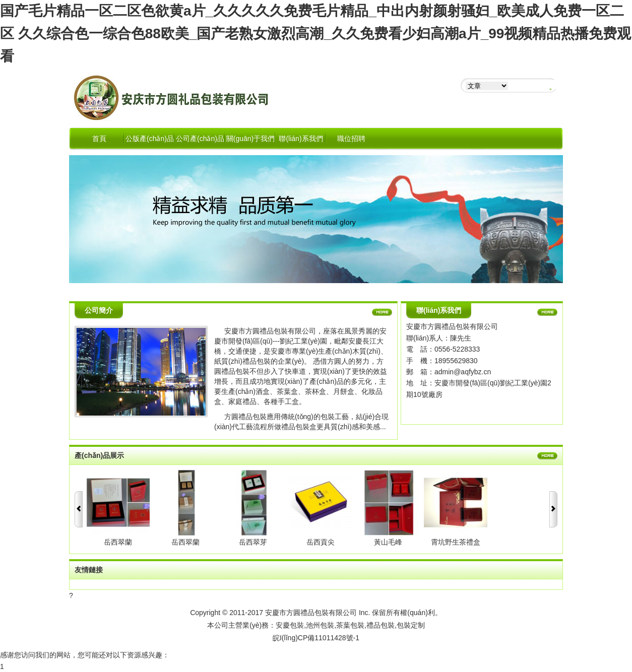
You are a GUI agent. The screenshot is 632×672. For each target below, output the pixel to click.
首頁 (99, 139)
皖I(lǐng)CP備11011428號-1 (316, 638)
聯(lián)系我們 (301, 139)
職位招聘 (351, 139)
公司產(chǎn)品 (200, 139)
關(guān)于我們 (250, 139)
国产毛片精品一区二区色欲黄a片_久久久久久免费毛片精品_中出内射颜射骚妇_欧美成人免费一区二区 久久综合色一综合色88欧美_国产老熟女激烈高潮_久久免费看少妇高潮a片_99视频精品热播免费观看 (315, 33)
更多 (382, 313)
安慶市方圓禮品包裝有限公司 (311, 613)
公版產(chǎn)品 (150, 139)
